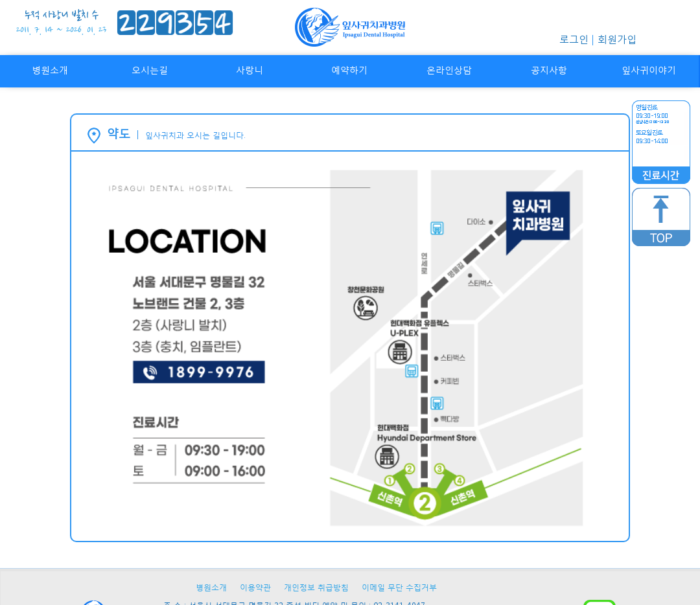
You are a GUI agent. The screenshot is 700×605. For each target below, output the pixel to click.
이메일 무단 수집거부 (399, 587)
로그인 (574, 39)
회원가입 (617, 39)
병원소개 (50, 70)
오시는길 (150, 70)
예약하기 (349, 70)
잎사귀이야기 (649, 70)
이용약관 (255, 587)
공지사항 (549, 70)
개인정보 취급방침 (316, 587)
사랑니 (250, 70)
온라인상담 (449, 70)
